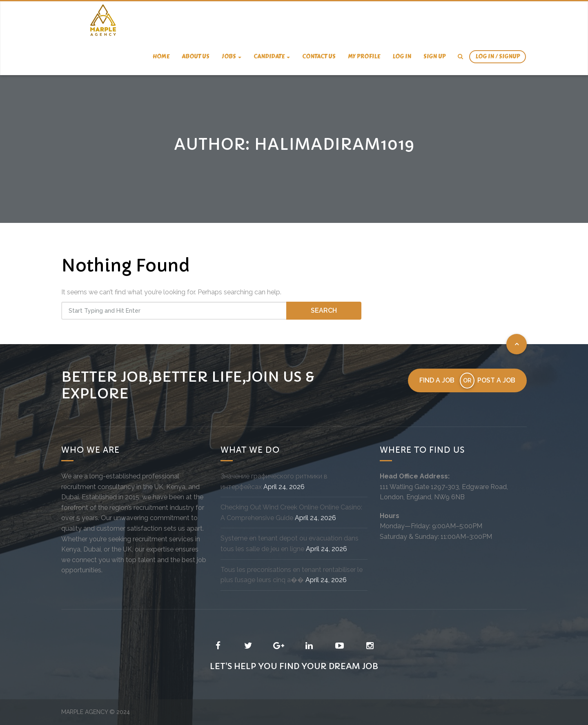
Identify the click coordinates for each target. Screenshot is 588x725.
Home (161, 57)
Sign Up (434, 57)
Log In (402, 57)
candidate (272, 57)
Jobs (232, 57)
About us (196, 57)
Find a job (437, 380)
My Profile (364, 57)
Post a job (496, 380)
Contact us (319, 57)
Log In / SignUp (498, 57)
